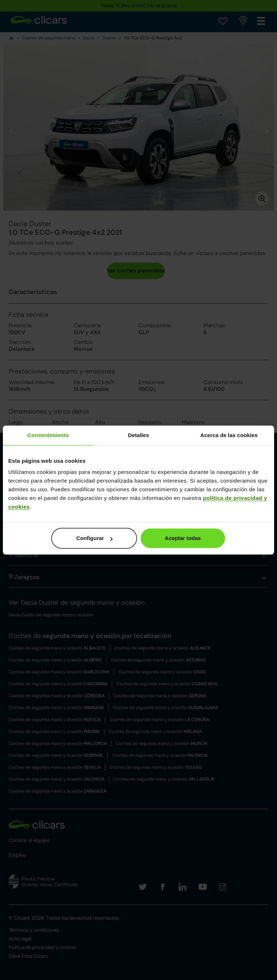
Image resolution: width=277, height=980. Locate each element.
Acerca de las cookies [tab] (229, 435)
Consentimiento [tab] (48, 435)
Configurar (95, 538)
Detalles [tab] (138, 435)
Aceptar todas (183, 538)
